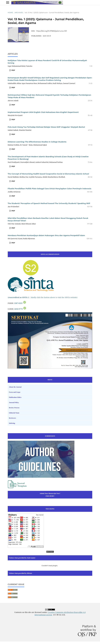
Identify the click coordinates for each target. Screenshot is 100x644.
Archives (19, 12)
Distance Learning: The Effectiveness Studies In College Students (37, 142)
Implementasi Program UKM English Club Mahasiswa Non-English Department (43, 112)
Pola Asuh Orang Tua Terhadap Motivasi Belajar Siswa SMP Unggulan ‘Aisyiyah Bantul (46, 127)
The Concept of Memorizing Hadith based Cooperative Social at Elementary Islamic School (48, 174)
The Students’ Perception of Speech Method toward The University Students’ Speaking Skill (49, 203)
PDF (13, 70)
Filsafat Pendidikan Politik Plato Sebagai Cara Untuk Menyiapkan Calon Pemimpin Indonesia (50, 189)
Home (10, 12)
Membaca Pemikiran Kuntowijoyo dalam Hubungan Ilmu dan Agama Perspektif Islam (46, 235)
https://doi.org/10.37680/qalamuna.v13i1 (52, 31)
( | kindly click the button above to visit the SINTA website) (43, 297)
